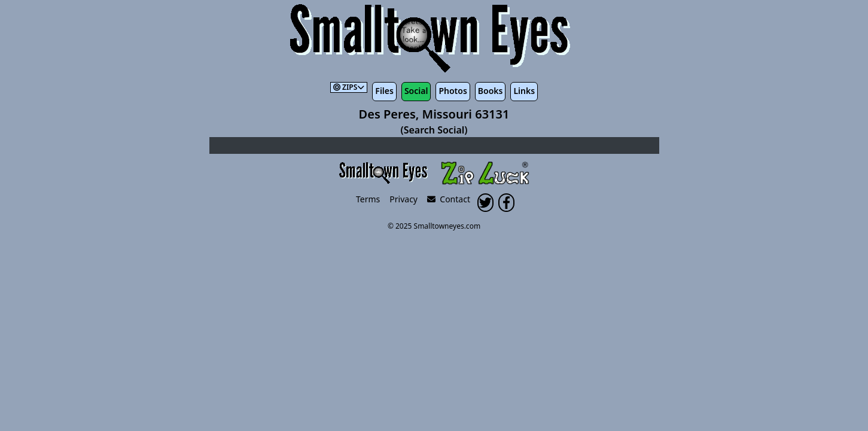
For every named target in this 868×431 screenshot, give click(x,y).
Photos (453, 91)
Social (416, 91)
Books (491, 91)
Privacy (403, 199)
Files (384, 91)
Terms (368, 199)
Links (524, 91)
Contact (449, 199)
